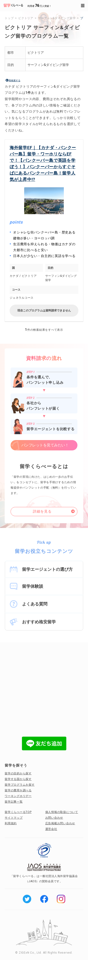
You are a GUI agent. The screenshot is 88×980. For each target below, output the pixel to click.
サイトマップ (14, 818)
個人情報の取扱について (62, 812)
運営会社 (51, 829)
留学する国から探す (18, 779)
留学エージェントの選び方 (47, 569)
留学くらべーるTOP (18, 812)
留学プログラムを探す (20, 785)
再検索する (15, 80)
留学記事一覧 (14, 802)
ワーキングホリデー (18, 796)
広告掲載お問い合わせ (60, 823)
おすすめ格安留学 (39, 622)
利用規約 (11, 823)
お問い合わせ (54, 818)
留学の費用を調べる (18, 790)
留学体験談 (33, 586)
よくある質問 (35, 604)
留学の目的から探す (18, 773)
